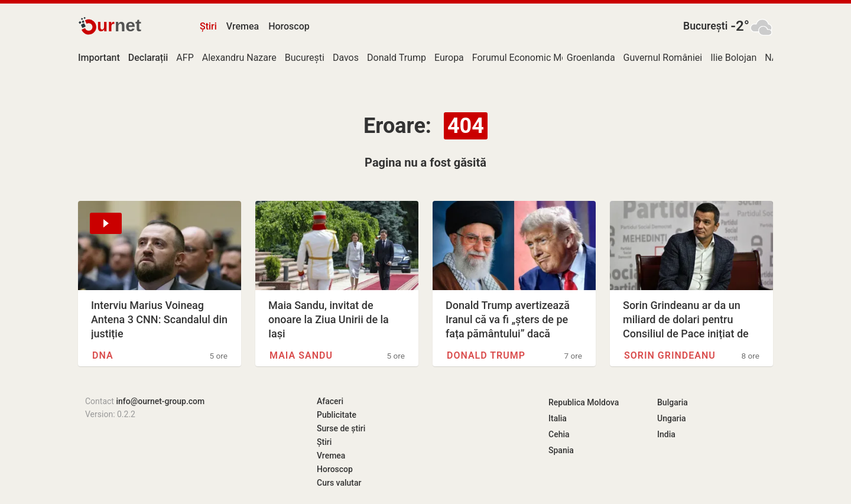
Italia (558, 418)
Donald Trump (397, 58)
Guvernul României (663, 58)
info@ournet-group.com (160, 401)
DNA (103, 355)
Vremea (243, 26)
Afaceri (330, 401)
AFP (185, 58)
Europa (449, 58)
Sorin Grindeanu (670, 355)
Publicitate (337, 415)
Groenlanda (591, 58)
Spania (561, 450)
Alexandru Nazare (239, 58)
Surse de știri (341, 428)
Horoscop (289, 26)
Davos (346, 58)
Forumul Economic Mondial (530, 58)
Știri (208, 26)
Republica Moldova (584, 402)
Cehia (559, 434)
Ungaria (672, 418)
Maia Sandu (301, 355)
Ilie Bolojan (733, 58)
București (705, 26)
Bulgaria (673, 402)
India (666, 434)
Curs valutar (339, 483)
